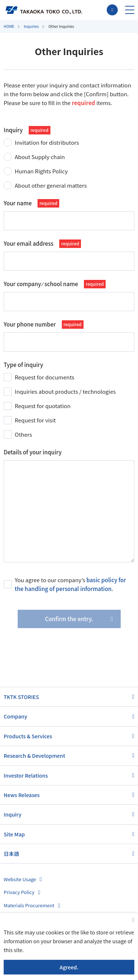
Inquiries (31, 26)
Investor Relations (26, 775)
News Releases (22, 795)
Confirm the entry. (69, 619)
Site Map (14, 834)
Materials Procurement (29, 905)
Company (15, 716)
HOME (9, 26)
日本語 (11, 854)
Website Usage (20, 879)
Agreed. (69, 967)
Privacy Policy (19, 892)
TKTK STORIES (21, 697)
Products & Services (28, 736)
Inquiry (13, 814)
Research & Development (34, 756)
